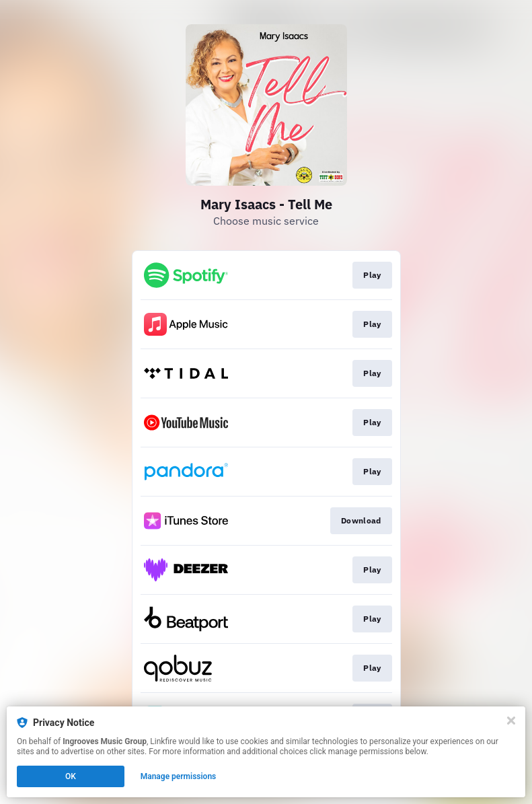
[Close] (511, 721)
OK (71, 776)
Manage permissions (179, 776)
